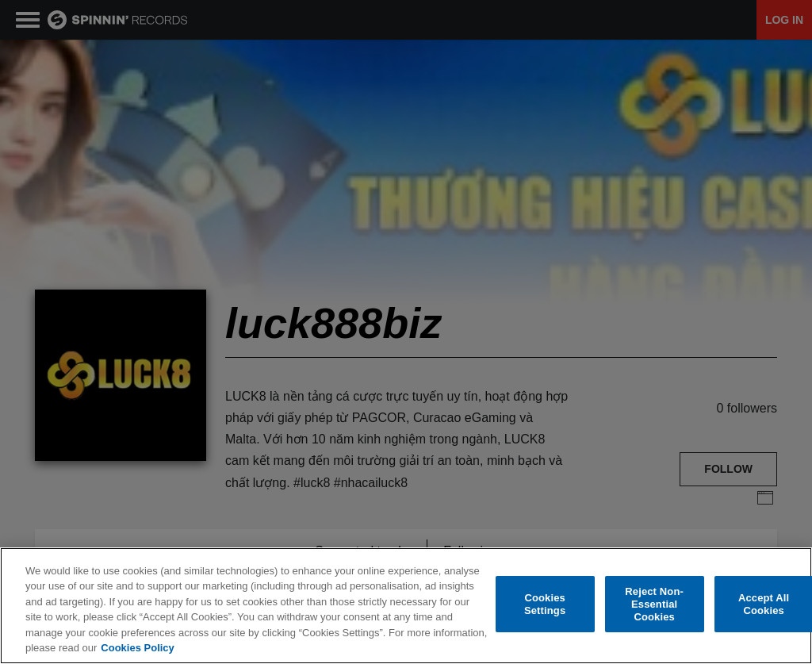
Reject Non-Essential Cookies (654, 605)
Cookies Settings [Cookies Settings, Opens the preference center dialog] (545, 604)
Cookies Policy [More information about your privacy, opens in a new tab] (137, 648)
